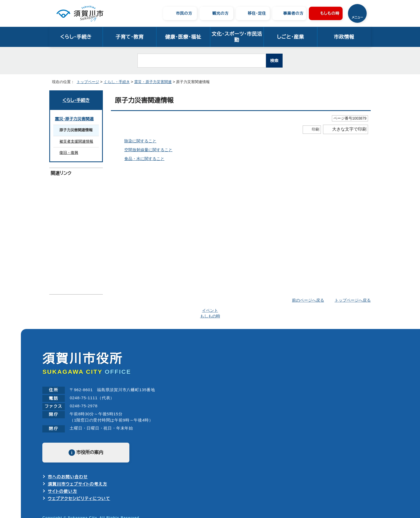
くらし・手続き (76, 37)
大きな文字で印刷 (349, 129)
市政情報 (344, 37)
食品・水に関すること (143, 159)
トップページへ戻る (353, 300)
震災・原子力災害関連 (149, 82)
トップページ (86, 82)
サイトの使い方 (62, 463)
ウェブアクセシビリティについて (79, 470)
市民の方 (184, 13)
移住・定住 (257, 13)
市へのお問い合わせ (68, 450)
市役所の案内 (90, 426)
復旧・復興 (68, 153)
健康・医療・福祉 (183, 37)
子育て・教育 (130, 37)
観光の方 (221, 13)
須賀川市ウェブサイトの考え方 (77, 457)
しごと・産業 (290, 37)
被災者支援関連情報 (76, 142)
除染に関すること (140, 141)
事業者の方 (293, 13)
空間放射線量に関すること (148, 150)
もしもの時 (330, 13)
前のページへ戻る (310, 300)
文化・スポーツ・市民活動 (237, 37)
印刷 (316, 129)
